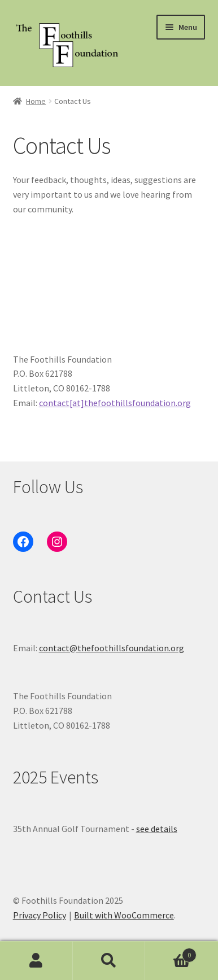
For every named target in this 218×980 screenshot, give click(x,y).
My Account (36, 961)
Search (109, 961)
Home (36, 101)
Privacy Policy (40, 915)
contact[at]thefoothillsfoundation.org (115, 403)
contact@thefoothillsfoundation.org (112, 648)
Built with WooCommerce (124, 915)
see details (157, 829)
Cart (171, 953)
